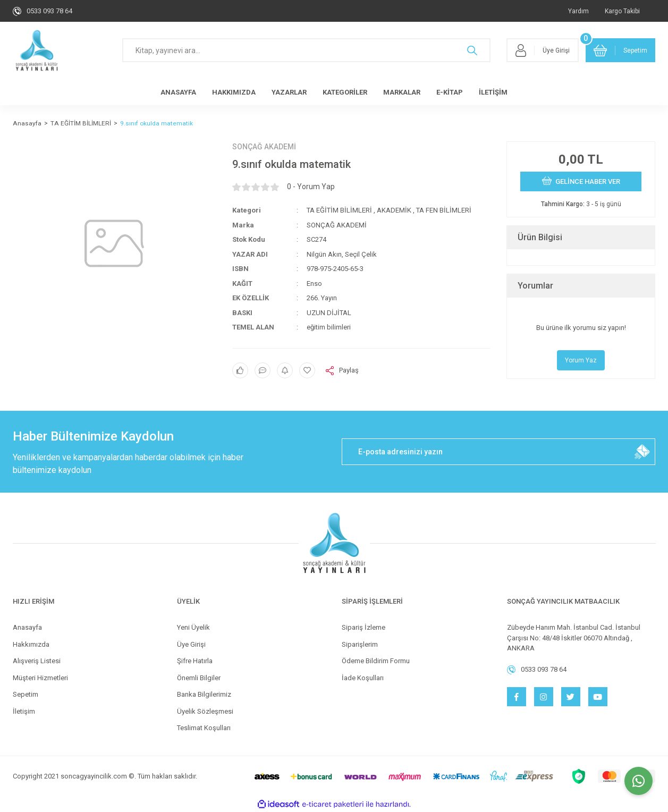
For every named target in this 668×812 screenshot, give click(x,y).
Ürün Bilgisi (540, 237)
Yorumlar (535, 286)
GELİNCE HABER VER (581, 181)
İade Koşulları (363, 678)
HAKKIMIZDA (234, 92)
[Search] (306, 50)
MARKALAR (402, 92)
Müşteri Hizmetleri (40, 678)
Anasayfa (27, 627)
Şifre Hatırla (195, 661)
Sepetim (26, 694)
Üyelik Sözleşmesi (205, 711)
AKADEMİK (394, 210)
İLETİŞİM (493, 92)
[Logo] (37, 50)
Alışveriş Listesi (37, 661)
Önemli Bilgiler (199, 678)
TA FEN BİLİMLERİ (444, 210)
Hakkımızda (31, 644)
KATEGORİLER (345, 92)
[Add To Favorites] (307, 370)
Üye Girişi (191, 644)
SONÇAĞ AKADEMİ (264, 147)
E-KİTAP (450, 92)
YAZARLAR (289, 92)
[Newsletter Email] (498, 452)
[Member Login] (542, 50)
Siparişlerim (360, 644)
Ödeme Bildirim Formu (376, 661)
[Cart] (621, 50)
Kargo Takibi (622, 11)
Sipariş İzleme (363, 627)
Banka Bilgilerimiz (204, 694)
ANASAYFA (178, 92)
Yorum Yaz (581, 360)
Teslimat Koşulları (204, 728)
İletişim (24, 711)
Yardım (578, 11)
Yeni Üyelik (193, 627)
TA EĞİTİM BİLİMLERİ (339, 210)
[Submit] (642, 452)
